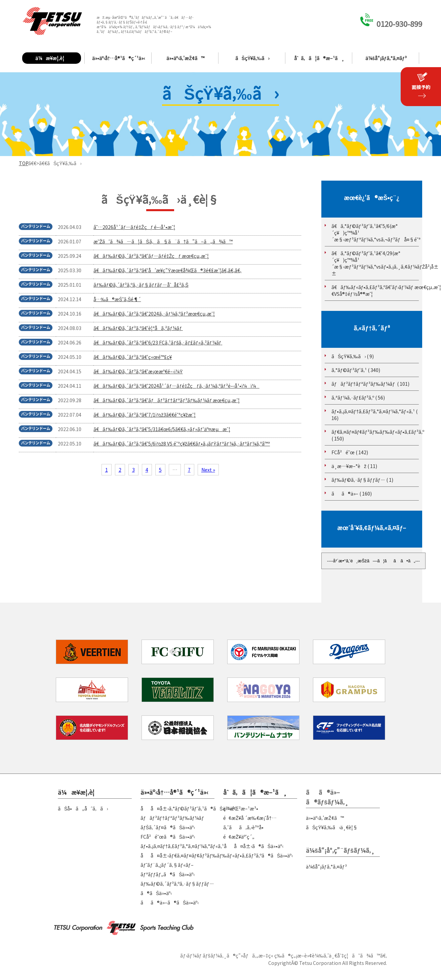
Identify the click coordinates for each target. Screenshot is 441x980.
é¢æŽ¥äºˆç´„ (239, 837)
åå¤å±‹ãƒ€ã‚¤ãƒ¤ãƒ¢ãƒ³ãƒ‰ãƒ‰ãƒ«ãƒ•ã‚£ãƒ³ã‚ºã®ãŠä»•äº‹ (217, 855)
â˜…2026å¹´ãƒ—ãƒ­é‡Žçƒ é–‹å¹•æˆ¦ (134, 227)
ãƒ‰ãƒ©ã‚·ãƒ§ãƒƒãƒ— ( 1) (362, 480)
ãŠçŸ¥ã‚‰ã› (252, 58)
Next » (208, 470)
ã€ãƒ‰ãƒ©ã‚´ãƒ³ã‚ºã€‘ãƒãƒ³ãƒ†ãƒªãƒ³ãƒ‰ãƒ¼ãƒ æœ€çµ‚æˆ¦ (167, 400)
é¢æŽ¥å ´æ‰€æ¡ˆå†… (250, 818)
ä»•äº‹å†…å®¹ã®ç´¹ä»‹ (119, 58)
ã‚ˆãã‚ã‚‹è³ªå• (245, 827)
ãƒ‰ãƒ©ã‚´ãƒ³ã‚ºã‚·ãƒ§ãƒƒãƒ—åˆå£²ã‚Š (141, 285)
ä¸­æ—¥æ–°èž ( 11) (354, 466)
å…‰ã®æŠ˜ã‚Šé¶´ (117, 299)
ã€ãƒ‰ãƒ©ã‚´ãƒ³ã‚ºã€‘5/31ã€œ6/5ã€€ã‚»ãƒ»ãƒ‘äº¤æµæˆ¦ (162, 429)
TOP (24, 163)
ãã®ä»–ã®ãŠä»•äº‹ (170, 902)
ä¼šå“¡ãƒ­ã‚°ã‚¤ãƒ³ (386, 58)
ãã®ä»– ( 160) (352, 494)
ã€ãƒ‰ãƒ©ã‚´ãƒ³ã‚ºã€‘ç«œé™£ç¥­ (133, 357)
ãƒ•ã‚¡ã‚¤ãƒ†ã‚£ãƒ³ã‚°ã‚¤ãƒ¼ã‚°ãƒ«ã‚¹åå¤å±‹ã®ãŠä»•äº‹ (212, 846)
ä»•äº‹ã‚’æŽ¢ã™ (185, 58)
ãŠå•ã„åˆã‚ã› (83, 808)
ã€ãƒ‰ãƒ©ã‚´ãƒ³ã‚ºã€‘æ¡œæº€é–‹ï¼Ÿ (138, 371)
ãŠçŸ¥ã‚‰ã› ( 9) (353, 356)
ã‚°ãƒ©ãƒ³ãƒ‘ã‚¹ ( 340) (356, 370)
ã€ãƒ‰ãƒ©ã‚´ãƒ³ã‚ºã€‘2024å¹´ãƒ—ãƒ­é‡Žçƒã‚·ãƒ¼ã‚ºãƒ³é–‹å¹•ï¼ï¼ (176, 386)
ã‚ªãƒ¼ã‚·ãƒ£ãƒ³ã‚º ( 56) (358, 398)
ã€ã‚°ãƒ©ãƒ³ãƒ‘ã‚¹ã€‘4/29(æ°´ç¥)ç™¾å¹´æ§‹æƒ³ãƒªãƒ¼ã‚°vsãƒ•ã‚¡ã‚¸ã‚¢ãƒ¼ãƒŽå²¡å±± (385, 263)
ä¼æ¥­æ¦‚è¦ (52, 58)
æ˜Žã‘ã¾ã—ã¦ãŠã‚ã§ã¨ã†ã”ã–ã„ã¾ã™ (163, 241)
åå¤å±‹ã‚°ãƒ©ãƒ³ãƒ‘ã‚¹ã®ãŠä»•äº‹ (188, 808)
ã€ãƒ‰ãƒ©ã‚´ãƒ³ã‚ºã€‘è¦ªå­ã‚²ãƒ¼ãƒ (138, 328)
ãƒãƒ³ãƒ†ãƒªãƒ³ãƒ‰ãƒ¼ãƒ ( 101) (370, 384)
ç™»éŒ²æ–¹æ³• (241, 808)
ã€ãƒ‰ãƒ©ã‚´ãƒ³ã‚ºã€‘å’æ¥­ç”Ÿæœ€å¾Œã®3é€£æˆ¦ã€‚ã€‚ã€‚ (167, 270)
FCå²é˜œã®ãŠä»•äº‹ (168, 837)
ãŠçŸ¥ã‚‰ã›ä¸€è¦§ (332, 827)
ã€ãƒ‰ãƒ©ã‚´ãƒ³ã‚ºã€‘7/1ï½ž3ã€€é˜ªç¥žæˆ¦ (145, 415)
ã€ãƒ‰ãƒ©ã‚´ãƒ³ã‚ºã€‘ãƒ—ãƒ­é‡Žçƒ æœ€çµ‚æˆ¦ (151, 256)
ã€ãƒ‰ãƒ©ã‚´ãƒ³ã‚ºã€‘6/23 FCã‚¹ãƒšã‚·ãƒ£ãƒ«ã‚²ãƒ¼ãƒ (158, 342)
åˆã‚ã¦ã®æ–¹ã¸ (319, 58)
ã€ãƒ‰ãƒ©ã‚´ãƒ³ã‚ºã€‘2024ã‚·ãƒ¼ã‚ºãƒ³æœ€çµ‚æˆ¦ (154, 314)
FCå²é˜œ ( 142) (350, 452)
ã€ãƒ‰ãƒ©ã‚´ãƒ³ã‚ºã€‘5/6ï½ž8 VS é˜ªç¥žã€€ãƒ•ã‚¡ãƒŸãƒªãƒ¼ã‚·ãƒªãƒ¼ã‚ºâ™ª (182, 444)
